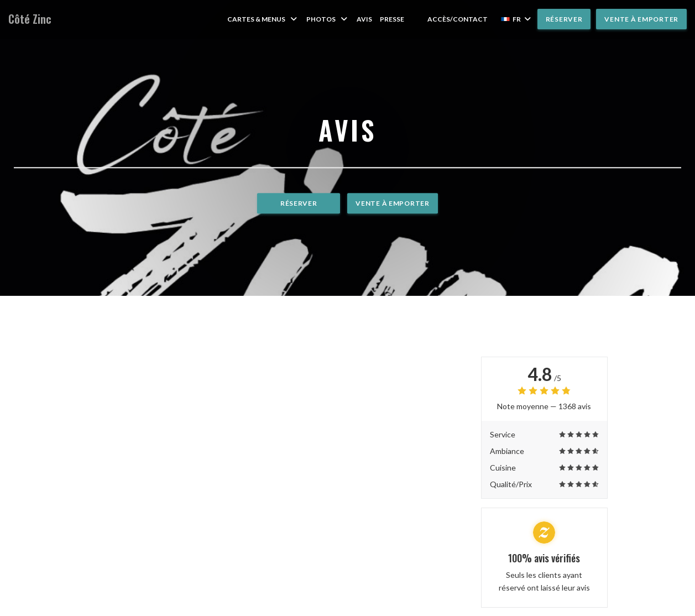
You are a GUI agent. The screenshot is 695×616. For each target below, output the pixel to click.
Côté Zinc (30, 19)
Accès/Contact (458, 19)
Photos (328, 19)
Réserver (564, 19)
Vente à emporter (641, 19)
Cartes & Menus (263, 19)
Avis (364, 19)
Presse (392, 19)
